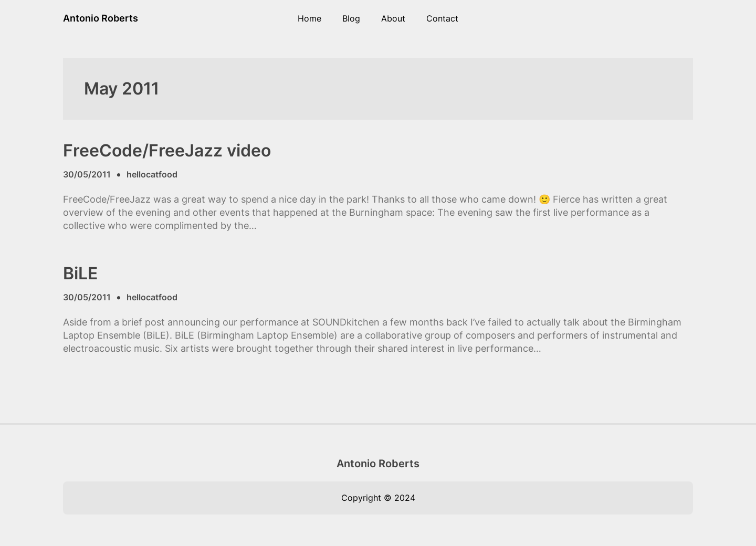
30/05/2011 (87, 174)
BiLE (80, 274)
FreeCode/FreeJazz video (167, 151)
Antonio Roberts (101, 18)
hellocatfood (152, 174)
